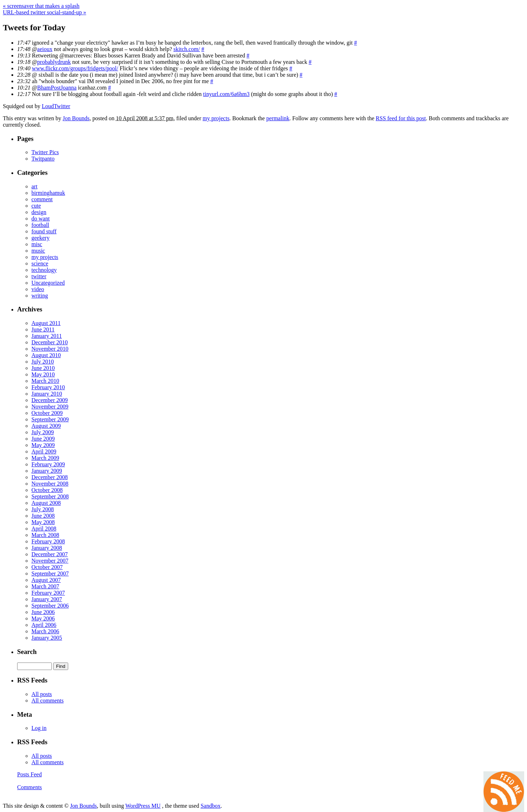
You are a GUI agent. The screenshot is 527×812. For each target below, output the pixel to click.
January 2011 (47, 336)
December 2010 (50, 342)
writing (40, 296)
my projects (216, 118)
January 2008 (47, 548)
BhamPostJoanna (57, 88)
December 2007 (50, 554)
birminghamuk (48, 193)
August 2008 (46, 503)
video (38, 289)
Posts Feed (29, 774)
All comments (47, 701)
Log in (39, 728)
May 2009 (43, 445)
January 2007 (47, 599)
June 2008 (43, 516)
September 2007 (50, 574)
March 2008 (45, 535)
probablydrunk (54, 62)
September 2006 (50, 606)
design (39, 212)
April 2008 (44, 529)
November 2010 (50, 349)
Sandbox (211, 806)
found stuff (44, 231)
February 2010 (48, 387)
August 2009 (46, 426)
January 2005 (47, 638)
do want (41, 219)
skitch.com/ (187, 49)
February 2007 (48, 593)
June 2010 (43, 368)
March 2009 (45, 458)
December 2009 (50, 400)
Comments (29, 787)
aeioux (45, 49)
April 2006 (44, 625)
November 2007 (50, 561)
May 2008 (43, 522)
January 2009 (47, 471)
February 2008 (48, 541)
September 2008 (50, 496)
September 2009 (50, 419)
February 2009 (48, 464)
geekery (41, 238)
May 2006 (43, 618)
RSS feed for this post (401, 118)
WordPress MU (143, 806)
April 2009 (44, 451)
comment (42, 199)
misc (37, 244)
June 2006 (43, 612)
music (38, 251)
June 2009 (43, 439)
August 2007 (46, 580)
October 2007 (47, 567)
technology (44, 270)
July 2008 (43, 509)
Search (27, 652)
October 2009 (47, 413)
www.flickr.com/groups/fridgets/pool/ (75, 68)
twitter (39, 276)
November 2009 (50, 407)
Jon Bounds (76, 118)
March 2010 (45, 381)
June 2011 (43, 329)
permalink (278, 118)
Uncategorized (48, 283)
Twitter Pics (45, 152)
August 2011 (46, 323)
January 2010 (47, 394)
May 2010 (43, 374)
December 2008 (50, 477)
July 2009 (43, 432)
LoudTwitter (56, 106)
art (34, 186)
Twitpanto (43, 159)
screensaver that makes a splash (41, 6)
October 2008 (47, 490)
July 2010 (43, 362)
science (40, 263)
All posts (42, 694)
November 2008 (50, 484)
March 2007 (45, 586)
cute (36, 206)
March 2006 (45, 631)
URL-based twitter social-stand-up (44, 12)
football (40, 225)
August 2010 (46, 355)
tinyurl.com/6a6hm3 (226, 94)
